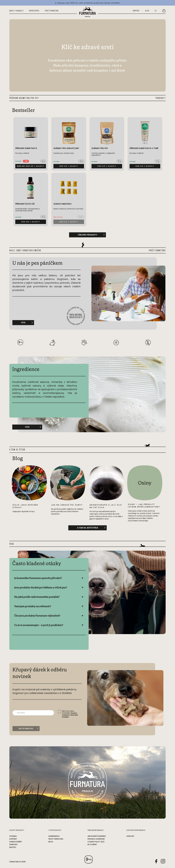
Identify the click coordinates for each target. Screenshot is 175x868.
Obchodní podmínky (97, 836)
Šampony (13, 844)
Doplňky (13, 839)
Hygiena (13, 836)
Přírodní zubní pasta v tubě (144, 148)
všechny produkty (88, 235)
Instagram (163, 861)
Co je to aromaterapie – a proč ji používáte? (39, 625)
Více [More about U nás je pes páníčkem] (27, 322)
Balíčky (13, 847)
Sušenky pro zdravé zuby (66, 148)
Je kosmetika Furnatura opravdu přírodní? (38, 578)
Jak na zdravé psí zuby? (67, 505)
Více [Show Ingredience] (31, 426)
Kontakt (136, 11)
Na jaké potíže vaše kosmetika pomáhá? (37, 597)
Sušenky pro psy (100, 148)
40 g (43, 217)
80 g (81, 161)
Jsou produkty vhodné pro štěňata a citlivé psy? (41, 588)
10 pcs (81, 217)
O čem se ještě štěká (88, 528)
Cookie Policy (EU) (96, 842)
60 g (43, 161)
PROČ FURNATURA (157, 250)
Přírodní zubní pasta (26, 148)
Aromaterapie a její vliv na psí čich (106, 506)
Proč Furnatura (52, 11)
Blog (147, 11)
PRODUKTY (161, 98)
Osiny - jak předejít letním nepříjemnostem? (144, 506)
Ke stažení (92, 844)
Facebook (156, 861)
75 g (158, 161)
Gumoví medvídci (62, 204)
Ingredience (34, 11)
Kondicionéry (16, 842)
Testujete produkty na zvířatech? (33, 606)
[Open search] (126, 11)
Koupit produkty (17, 11)
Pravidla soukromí (96, 839)
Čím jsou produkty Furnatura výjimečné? (37, 616)
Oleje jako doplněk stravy (25, 506)
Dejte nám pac (26, 729)
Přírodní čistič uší (25, 204)
